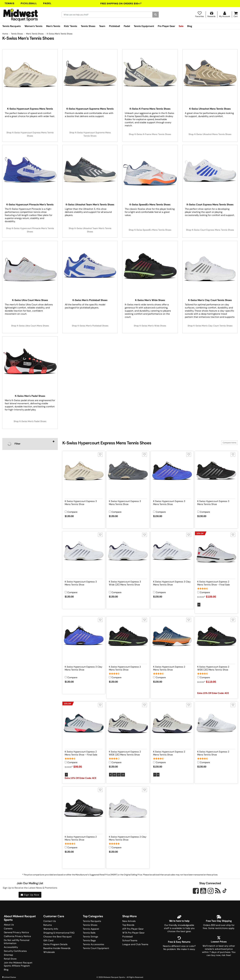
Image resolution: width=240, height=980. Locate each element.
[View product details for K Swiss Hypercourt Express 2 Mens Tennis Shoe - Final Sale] (216, 583)
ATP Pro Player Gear (133, 929)
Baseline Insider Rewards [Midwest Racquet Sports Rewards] (57, 948)
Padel (47, 3)
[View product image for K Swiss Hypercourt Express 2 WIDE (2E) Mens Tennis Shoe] (216, 638)
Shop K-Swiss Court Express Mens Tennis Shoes (210, 230)
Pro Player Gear (166, 26)
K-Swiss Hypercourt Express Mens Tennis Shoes (107, 443)
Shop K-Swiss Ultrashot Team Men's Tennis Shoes (90, 230)
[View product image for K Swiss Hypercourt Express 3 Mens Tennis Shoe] (84, 473)
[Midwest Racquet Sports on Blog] (218, 891)
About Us (9, 925)
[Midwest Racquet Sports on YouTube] (203, 891)
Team (102, 26)
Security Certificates (15, 951)
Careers (8, 929)
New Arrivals (129, 921)
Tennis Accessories (94, 944)
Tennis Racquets (12, 26)
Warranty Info (51, 929)
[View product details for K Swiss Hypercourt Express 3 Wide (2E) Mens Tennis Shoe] (128, 583)
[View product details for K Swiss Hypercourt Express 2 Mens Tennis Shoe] (128, 668)
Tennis (10, 3)
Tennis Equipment (144, 26)
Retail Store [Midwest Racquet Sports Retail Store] (10, 959)
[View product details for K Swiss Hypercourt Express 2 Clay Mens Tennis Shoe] (128, 838)
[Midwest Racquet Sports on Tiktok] (225, 891)
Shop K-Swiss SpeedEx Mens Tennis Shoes (150, 230)
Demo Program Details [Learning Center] (55, 944)
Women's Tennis (33, 26)
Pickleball (29, 3)
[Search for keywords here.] (107, 15)
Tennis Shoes (88, 26)
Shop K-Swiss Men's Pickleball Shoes (90, 326)
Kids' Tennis (71, 26)
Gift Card (48, 940)
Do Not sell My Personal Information (17, 942)
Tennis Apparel (91, 929)
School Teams (130, 940)
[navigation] (30, 444)
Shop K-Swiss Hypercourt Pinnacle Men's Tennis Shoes (30, 230)
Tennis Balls (89, 933)
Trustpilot (120, 913)
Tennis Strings (91, 937)
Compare (72, 512)
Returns (48, 925)
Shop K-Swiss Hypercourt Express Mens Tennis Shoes (30, 134)
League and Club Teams (135, 944)
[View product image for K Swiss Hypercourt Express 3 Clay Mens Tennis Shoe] (172, 553)
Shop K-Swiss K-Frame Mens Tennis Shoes (150, 134)
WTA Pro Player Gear (133, 933)
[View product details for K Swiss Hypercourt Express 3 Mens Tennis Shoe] (84, 502)
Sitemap (8, 955)
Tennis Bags (89, 940)
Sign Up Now (30, 895)
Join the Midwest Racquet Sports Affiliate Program (18, 964)
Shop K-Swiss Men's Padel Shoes (30, 421)
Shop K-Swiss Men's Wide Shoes (150, 326)
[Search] (156, 15)
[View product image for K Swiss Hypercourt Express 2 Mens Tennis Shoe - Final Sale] (216, 553)
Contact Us (50, 921)
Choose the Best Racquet (58, 937)
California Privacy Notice (17, 936)
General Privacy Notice (16, 932)
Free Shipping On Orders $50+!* (121, 4)
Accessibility (11, 947)
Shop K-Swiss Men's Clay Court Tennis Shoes (210, 326)
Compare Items (229, 443)
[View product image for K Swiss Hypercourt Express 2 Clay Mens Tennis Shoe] (128, 808)
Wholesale (49, 952)
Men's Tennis (53, 26)
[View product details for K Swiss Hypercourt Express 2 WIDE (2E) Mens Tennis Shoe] (216, 668)
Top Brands (128, 925)
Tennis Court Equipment (96, 948)
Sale (181, 26)
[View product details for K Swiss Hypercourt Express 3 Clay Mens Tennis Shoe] (172, 583)
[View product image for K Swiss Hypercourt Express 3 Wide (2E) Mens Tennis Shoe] (128, 553)
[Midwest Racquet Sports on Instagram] (211, 891)
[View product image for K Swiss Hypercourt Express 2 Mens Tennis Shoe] (128, 638)
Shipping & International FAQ (59, 933)
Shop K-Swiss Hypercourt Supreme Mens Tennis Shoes (90, 134)
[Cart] (236, 14)
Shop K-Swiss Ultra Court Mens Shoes (30, 326)
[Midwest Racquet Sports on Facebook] (196, 893)
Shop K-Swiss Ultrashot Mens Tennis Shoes (210, 134)
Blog (190, 26)
